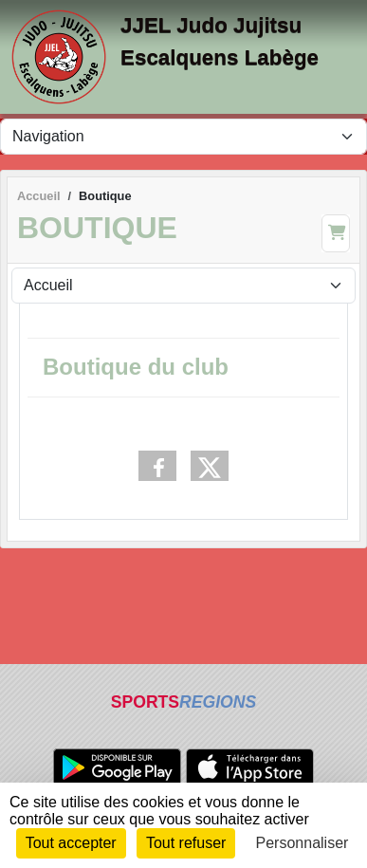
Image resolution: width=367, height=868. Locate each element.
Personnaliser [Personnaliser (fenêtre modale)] (303, 843)
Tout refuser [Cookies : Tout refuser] (186, 843)
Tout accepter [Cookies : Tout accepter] (71, 843)
